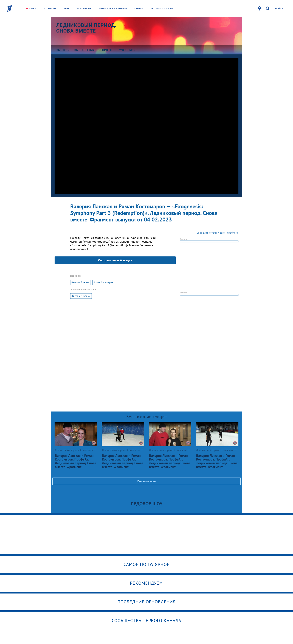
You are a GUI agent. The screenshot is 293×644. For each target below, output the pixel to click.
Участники (127, 50)
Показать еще (146, 481)
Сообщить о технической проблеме (218, 233)
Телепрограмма (162, 8)
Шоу (67, 8)
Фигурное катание (81, 296)
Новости (50, 8)
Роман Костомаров (103, 282)
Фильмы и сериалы (113, 8)
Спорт (139, 8)
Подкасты (84, 8)
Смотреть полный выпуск (115, 260)
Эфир (33, 8)
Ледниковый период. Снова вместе (86, 28)
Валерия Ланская (80, 282)
